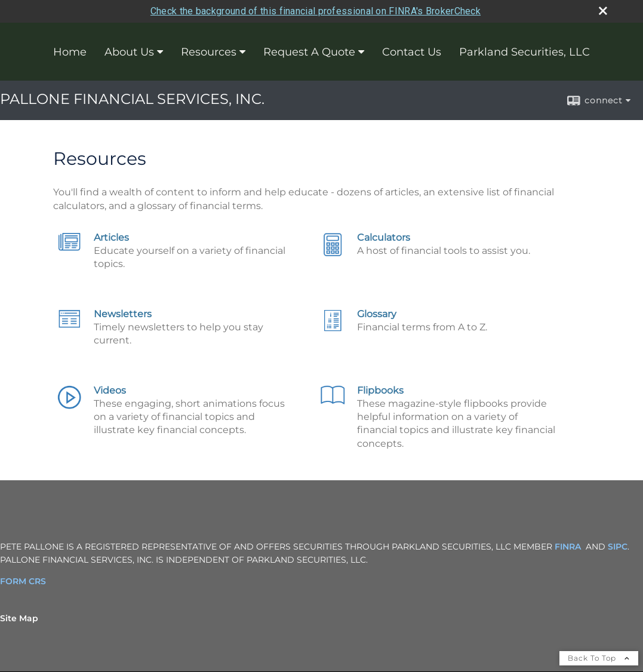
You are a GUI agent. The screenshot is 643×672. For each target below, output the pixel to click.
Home (70, 51)
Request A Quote (309, 51)
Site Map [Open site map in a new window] (19, 617)
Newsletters (123, 313)
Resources (209, 51)
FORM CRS (23, 580)
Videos (110, 389)
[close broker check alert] (603, 10)
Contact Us (412, 51)
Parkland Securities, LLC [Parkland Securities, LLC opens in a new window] (524, 51)
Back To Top (599, 657)
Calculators (384, 236)
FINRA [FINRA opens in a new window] (568, 545)
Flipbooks (380, 389)
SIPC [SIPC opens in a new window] (618, 545)
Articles (111, 236)
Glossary (377, 313)
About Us (129, 51)
